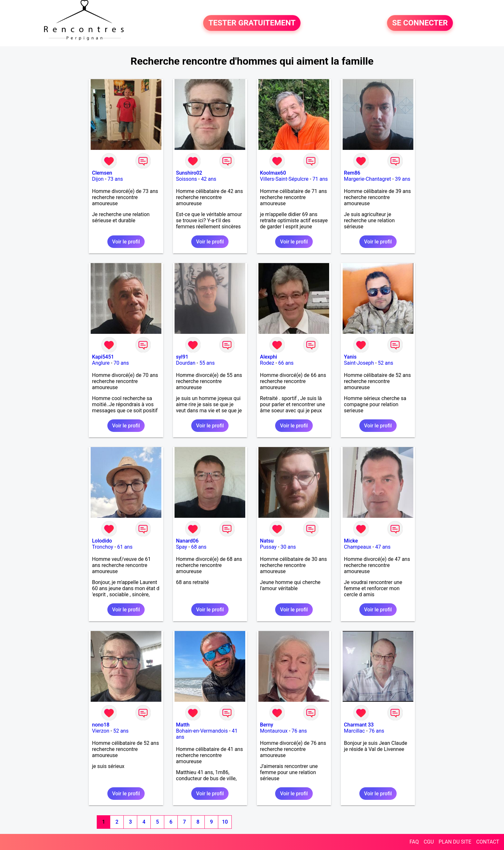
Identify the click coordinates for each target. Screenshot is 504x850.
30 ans (288, 547)
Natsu (267, 541)
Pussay (268, 547)
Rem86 (352, 173)
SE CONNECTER (420, 23)
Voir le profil (126, 242)
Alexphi (269, 357)
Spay (182, 547)
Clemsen (102, 173)
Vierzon (101, 731)
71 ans (320, 179)
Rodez (267, 363)
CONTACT (488, 842)
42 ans (209, 179)
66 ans (286, 363)
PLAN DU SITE (455, 842)
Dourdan (186, 363)
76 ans (299, 731)
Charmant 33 (359, 725)
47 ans (383, 547)
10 (225, 822)
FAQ (414, 842)
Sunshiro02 (189, 173)
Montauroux (274, 731)
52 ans (386, 363)
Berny (267, 725)
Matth (183, 725)
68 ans (199, 547)
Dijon (98, 179)
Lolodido (102, 541)
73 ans (115, 179)
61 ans (125, 547)
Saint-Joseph (359, 363)
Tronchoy (103, 547)
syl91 (182, 357)
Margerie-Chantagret (367, 179)
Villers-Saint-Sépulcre (284, 179)
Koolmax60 (273, 173)
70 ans (121, 363)
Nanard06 (187, 541)
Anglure (101, 363)
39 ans (403, 179)
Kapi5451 (103, 357)
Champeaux (358, 547)
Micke (351, 541)
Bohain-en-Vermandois (202, 731)
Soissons (187, 179)
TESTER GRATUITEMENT (252, 23)
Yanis (350, 357)
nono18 (101, 725)
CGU (429, 842)
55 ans (207, 363)
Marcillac (354, 731)
